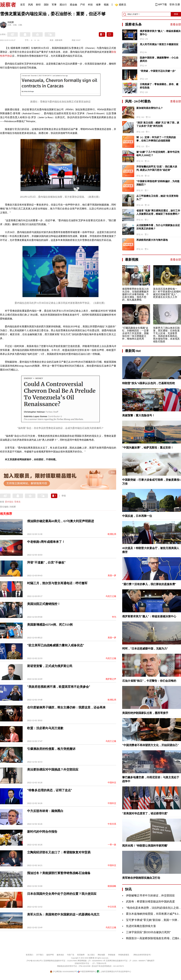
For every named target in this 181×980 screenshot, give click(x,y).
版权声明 (50, 955)
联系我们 (30, 955)
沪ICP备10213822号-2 (35, 961)
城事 (98, 5)
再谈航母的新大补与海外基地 (152, 240)
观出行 (63, 5)
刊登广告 (71, 955)
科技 (90, 5)
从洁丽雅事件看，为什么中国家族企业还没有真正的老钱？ (158, 227)
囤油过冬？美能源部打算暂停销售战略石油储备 (59, 873)
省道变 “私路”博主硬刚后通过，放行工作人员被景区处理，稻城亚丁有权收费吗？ (158, 212)
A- (32, 40)
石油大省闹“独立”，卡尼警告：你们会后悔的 (149, 681)
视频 (106, 5)
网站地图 (101, 955)
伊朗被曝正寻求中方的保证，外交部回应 (150, 896)
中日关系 (112, 907)
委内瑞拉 (9, 502)
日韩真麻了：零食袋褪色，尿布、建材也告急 (159, 86)
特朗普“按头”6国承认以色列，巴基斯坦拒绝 (148, 383)
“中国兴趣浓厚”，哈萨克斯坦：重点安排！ (148, 448)
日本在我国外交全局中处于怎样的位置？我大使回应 (62, 894)
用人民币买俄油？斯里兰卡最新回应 (159, 44)
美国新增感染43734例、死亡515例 (50, 625)
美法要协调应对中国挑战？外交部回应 (53, 769)
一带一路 (112, 845)
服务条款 (60, 955)
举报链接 (112, 955)
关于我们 (40, 955)
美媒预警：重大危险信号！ (138, 415)
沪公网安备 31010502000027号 (63, 972)
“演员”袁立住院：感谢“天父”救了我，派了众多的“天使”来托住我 (158, 124)
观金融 (73, 5)
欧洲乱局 (112, 534)
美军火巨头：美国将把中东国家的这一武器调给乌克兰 (63, 914)
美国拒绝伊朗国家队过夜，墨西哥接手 (145, 713)
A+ (39, 40)
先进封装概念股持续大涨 (141, 926)
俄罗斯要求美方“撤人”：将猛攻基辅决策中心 (160, 33)
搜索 (176, 14)
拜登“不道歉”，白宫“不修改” (46, 562)
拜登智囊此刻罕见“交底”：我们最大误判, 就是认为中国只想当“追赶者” (157, 168)
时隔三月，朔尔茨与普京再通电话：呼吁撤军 (57, 583)
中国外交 (112, 783)
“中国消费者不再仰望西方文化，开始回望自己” (151, 745)
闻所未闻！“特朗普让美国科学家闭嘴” (145, 846)
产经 (83, 5)
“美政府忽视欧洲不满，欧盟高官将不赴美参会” (59, 687)
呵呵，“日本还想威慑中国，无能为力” (145, 649)
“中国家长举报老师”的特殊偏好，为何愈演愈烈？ (158, 183)
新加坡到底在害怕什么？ (150, 108)
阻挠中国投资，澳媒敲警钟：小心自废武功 (159, 59)
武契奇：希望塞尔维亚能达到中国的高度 (150, 902)
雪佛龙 (17, 502)
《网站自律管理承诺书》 (142, 955)
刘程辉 (11, 23)
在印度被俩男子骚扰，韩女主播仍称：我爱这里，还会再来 (66, 707)
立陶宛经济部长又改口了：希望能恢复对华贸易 (59, 852)
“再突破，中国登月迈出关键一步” (158, 71)
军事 (54, 5)
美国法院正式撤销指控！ (44, 604)
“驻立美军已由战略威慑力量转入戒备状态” (56, 645)
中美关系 (112, 824)
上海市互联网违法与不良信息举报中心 (114, 972)
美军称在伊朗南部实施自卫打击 (141, 878)
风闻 (30, 5)
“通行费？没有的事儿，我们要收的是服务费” (149, 584)
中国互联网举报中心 (87, 972)
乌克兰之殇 (111, 596)
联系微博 (81, 955)
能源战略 (112, 886)
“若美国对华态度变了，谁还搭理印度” (145, 813)
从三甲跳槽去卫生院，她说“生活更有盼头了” (157, 198)
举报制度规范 (124, 955)
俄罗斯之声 (111, 679)
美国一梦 (112, 576)
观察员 (121, 5)
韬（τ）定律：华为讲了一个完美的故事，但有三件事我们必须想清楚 (156, 139)
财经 (38, 5)
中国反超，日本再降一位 (137, 516)
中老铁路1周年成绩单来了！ (46, 542)
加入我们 (91, 955)
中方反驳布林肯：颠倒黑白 (45, 811)
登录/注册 (175, 4)
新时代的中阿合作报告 (42, 832)
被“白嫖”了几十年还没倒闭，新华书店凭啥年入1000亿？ (158, 154)
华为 (114, 617)
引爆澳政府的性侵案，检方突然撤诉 (51, 749)
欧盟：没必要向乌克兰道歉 (45, 728)
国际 (46, 5)
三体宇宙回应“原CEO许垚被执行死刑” (148, 932)
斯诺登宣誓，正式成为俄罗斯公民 (50, 666)
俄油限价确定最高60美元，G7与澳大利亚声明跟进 (61, 521)
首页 (23, 5)
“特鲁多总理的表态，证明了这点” (50, 790)
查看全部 (176, 24)
